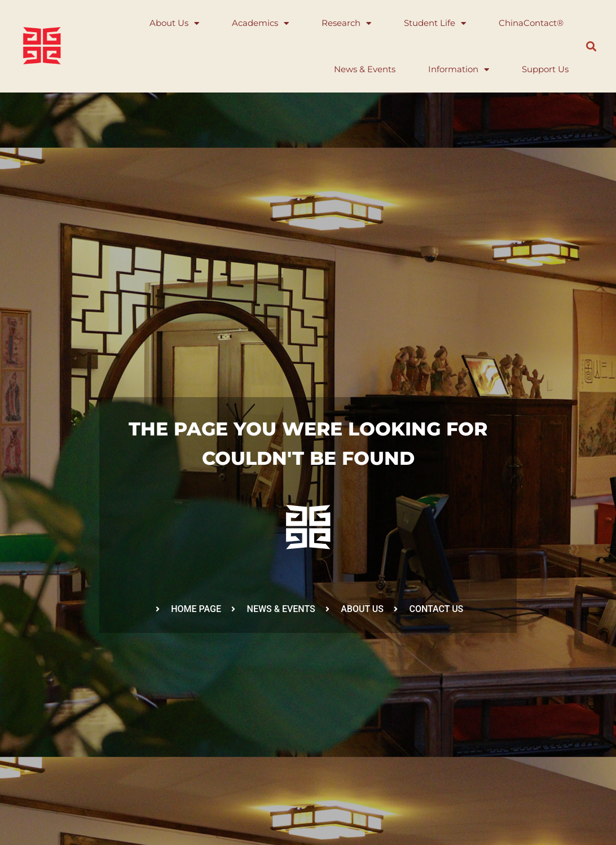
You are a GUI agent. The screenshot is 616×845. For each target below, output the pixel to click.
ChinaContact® (531, 23)
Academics (260, 23)
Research (346, 23)
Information (459, 70)
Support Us (545, 69)
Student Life (435, 23)
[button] (591, 46)
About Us (174, 23)
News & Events (365, 69)
